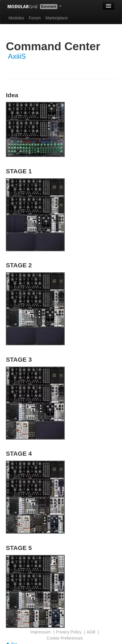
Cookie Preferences (65, 638)
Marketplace (56, 18)
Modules (16, 18)
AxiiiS (17, 56)
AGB (91, 632)
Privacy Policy (69, 632)
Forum (35, 18)
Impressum (40, 632)
